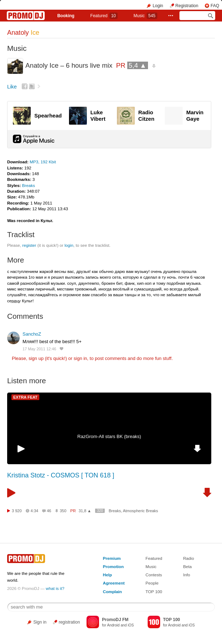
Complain (112, 592)
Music (145, 16)
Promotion (113, 566)
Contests (154, 575)
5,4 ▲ (138, 65)
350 (63, 511)
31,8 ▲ (85, 511)
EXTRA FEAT (25, 397)
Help (107, 575)
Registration (187, 6)
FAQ (215, 6)
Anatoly (23, 33)
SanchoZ (32, 334)
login (69, 245)
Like (12, 87)
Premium (112, 558)
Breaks (29, 185)
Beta (187, 566)
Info (187, 575)
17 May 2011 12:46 (39, 349)
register (29, 245)
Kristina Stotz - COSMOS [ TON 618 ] (61, 475)
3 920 (17, 511)
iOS (131, 625)
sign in (80, 358)
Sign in (40, 622)
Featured (104, 16)
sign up (36, 358)
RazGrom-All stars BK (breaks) (109, 436)
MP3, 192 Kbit (43, 162)
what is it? (55, 588)
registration (69, 622)
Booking (66, 16)
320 (100, 511)
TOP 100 (154, 592)
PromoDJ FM (115, 620)
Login (158, 6)
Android (113, 625)
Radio (189, 558)
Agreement (114, 583)
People (152, 583)
